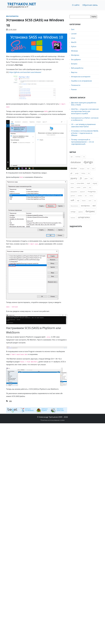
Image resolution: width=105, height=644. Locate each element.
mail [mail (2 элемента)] (88, 183)
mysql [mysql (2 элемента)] (95, 183)
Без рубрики (76, 59)
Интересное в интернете (81, 77)
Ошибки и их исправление (81, 81)
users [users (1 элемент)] (90, 201)
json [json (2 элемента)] (86, 178)
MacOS (74, 42)
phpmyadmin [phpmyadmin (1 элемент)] (74, 192)
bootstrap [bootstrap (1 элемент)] (78, 157)
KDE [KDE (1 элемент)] (91, 179)
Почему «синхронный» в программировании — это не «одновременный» (82, 142)
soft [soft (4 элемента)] (72, 200)
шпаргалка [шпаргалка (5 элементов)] (84, 217)
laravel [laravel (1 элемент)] (72, 183)
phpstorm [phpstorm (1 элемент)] (82, 192)
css (10, 401)
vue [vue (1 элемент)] (95, 201)
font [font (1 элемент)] (88, 169)
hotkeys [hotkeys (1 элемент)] (83, 173)
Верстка (74, 72)
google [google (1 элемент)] (77, 173)
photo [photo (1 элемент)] (85, 187)
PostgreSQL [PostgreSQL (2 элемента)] (92, 192)
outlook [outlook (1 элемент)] (78, 187)
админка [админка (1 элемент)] (80, 212)
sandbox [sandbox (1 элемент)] (80, 196)
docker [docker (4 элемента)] (74, 168)
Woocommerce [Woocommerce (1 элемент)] (74, 206)
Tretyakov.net (22, 4)
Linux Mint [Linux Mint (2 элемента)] (80, 183)
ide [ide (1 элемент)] (89, 173)
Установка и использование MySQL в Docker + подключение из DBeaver (85, 133)
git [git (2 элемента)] (71, 173)
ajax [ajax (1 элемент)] (72, 157)
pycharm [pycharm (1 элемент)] (73, 196)
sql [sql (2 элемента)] (78, 200)
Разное (74, 89)
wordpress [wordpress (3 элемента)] (85, 206)
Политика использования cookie (53, 420)
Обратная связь (90, 5)
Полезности (76, 85)
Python (74, 47)
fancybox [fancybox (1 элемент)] (82, 169)
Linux (73, 38)
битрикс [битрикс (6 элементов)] (90, 211)
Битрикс (74, 64)
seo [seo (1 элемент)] (86, 196)
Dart (73, 29)
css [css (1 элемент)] (84, 157)
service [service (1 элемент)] (91, 196)
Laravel (74, 34)
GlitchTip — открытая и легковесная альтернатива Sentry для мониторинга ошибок (85, 111)
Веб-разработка (12, 16)
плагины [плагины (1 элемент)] (73, 218)
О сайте (76, 5)
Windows (74, 51)
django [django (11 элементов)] (88, 162)
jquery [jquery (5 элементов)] (74, 178)
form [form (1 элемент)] (93, 169)
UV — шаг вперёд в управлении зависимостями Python (83, 125)
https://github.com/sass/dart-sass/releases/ (25, 72)
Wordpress (75, 55)
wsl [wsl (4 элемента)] (94, 206)
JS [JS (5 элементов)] (81, 178)
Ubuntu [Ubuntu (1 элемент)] (84, 201)
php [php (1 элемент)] (90, 187)
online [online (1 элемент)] (72, 187)
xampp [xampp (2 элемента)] (73, 212)
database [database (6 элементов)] (76, 162)
